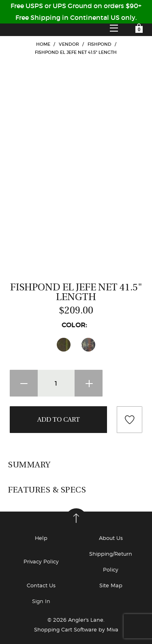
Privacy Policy (41, 561)
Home (43, 44)
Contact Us (41, 585)
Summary (29, 465)
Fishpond (100, 44)
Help (41, 538)
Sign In (41, 601)
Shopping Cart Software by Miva (76, 629)
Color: (76, 325)
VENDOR (69, 44)
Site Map (111, 585)
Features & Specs (47, 490)
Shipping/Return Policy (111, 562)
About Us (111, 538)
